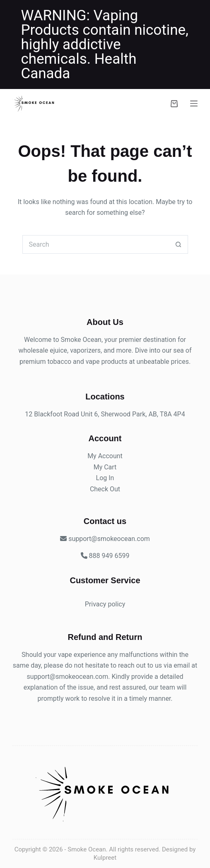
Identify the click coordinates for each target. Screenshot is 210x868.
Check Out (105, 489)
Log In (105, 478)
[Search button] (179, 244)
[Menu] (194, 103)
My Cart (105, 467)
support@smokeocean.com (68, 677)
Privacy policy (105, 604)
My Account (105, 456)
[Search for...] (96, 244)
